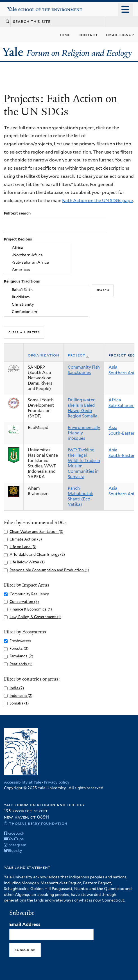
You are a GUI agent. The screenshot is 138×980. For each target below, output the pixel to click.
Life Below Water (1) (27, 562)
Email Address (25, 924)
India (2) (17, 688)
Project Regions (18, 239)
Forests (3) (19, 648)
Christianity (46, 304)
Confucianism (46, 312)
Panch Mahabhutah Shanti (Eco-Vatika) (81, 496)
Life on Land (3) (23, 547)
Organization (44, 355)
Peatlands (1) (21, 664)
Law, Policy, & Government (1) (35, 617)
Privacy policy (57, 782)
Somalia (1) (19, 703)
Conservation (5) (24, 602)
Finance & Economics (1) (31, 609)
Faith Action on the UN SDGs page (98, 201)
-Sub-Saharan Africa (38, 262)
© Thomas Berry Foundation (36, 823)
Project (78, 355)
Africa (38, 248)
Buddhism (46, 297)
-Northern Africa (38, 255)
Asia (113, 367)
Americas (38, 270)
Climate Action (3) (26, 539)
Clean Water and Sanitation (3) (36, 532)
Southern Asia (122, 373)
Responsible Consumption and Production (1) (49, 570)
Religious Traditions (22, 281)
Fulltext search (17, 213)
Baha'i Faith (46, 290)
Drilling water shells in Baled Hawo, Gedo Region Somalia (82, 408)
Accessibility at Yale (23, 782)
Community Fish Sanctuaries (84, 370)
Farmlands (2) (21, 656)
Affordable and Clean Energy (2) (37, 554)
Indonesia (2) (21, 696)
